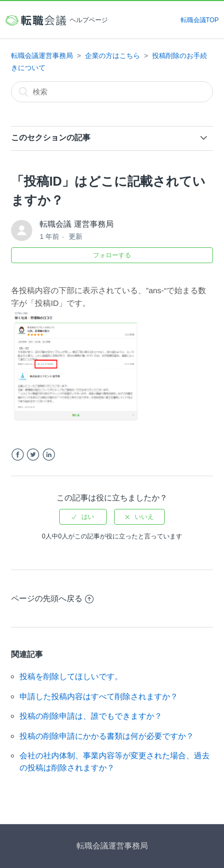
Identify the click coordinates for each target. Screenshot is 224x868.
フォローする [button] (112, 255)
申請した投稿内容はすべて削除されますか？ (99, 696)
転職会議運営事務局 (42, 56)
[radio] (83, 517)
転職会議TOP (200, 20)
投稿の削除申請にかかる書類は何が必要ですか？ (107, 736)
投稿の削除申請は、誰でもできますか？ (91, 716)
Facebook (18, 455)
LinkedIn (49, 455)
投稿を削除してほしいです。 (71, 676)
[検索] (112, 92)
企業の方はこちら (113, 56)
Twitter (33, 455)
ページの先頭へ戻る (52, 598)
